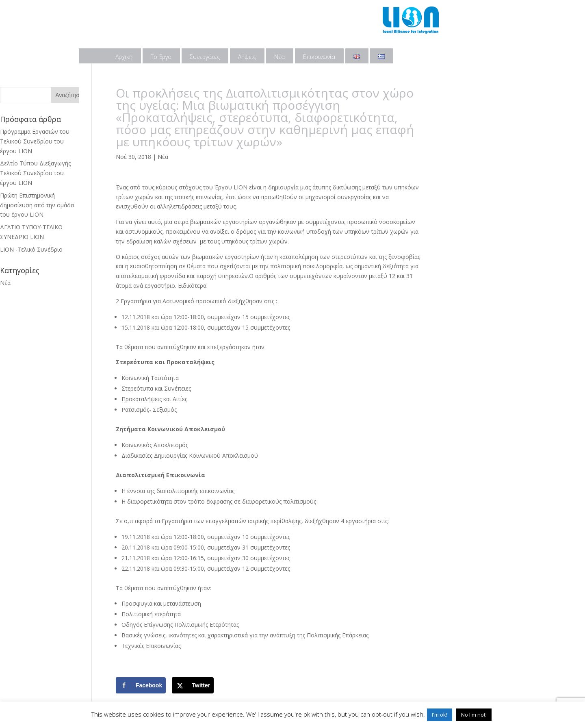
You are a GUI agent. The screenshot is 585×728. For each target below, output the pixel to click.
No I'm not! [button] (474, 715)
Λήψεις (247, 57)
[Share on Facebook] (141, 685)
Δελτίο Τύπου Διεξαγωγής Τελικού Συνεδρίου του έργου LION (35, 173)
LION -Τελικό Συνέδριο (31, 249)
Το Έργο (161, 57)
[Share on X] (193, 685)
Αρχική (124, 57)
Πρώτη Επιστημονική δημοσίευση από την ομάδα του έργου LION (37, 205)
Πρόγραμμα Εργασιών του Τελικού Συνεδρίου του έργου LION (35, 141)
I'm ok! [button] (440, 715)
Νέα (279, 57)
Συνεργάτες (205, 57)
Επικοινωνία (319, 57)
